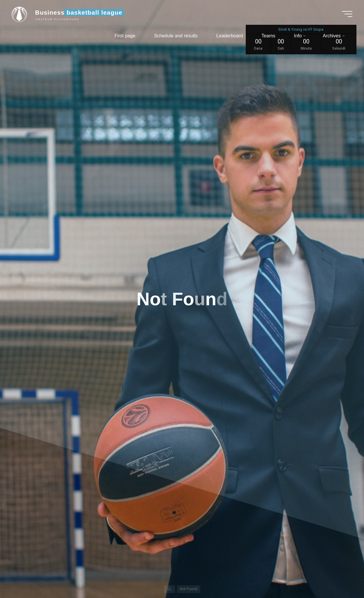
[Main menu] (347, 14)
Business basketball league (79, 12)
